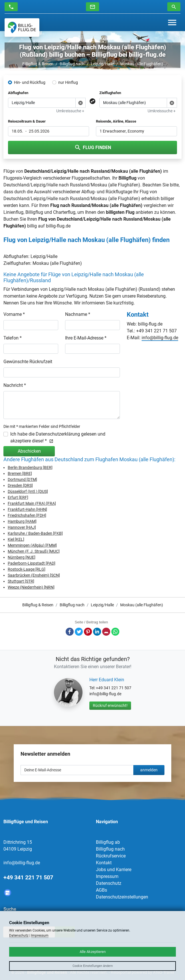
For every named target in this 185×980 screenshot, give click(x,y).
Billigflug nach (72, 64)
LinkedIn (97, 632)
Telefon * (13, 338)
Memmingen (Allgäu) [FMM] (32, 545)
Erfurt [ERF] (18, 497)
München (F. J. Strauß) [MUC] (34, 551)
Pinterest (88, 632)
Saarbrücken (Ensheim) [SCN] (34, 575)
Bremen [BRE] (20, 473)
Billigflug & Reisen (38, 64)
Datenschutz (109, 883)
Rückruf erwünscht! (110, 705)
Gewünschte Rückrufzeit (28, 362)
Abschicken (29, 451)
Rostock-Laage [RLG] (27, 569)
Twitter (79, 632)
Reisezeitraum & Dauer (27, 121)
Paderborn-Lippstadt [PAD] (32, 563)
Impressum (107, 876)
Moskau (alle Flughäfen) (142, 64)
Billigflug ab (108, 842)
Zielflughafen (110, 93)
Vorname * (14, 314)
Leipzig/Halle (102, 64)
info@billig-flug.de (160, 338)
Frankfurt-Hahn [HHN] (27, 509)
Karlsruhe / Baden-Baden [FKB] (35, 533)
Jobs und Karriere (114, 870)
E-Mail (106, 632)
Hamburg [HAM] (22, 521)
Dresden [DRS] (20, 485)
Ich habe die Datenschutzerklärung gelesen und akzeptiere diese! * (58, 437)
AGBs (101, 890)
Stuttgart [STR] (21, 581)
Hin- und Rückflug (30, 82)
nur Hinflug (68, 82)
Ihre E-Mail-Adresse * (86, 338)
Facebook (70, 632)
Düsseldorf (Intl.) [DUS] (28, 491)
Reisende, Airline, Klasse (116, 121)
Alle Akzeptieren (93, 952)
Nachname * (78, 314)
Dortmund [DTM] (22, 479)
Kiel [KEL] (16, 539)
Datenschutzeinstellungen (122, 897)
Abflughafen (18, 93)
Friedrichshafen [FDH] (27, 515)
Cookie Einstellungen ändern (93, 966)
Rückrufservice (111, 856)
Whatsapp (115, 632)
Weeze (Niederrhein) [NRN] (31, 587)
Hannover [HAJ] (22, 527)
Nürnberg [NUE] (22, 557)
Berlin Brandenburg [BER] (30, 467)
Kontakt (104, 863)
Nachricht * (15, 385)
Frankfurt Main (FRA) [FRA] (32, 503)
